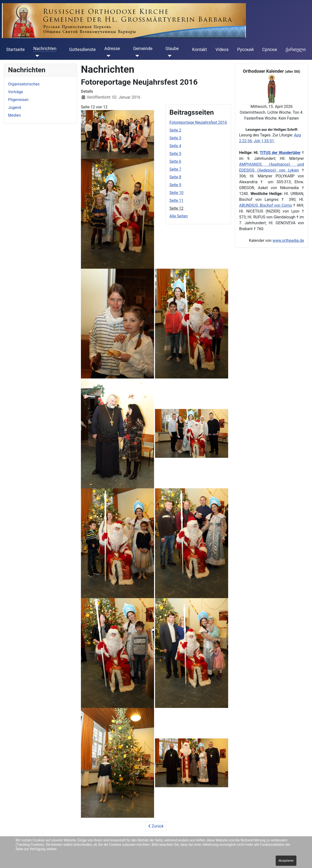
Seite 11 (176, 200)
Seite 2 (175, 130)
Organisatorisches (24, 84)
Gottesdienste (83, 50)
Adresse (112, 49)
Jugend (15, 107)
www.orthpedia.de (288, 240)
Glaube (172, 49)
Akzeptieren (286, 861)
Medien (15, 115)
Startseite (16, 50)
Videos (222, 50)
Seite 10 (176, 193)
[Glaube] (169, 56)
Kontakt (200, 50)
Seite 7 (175, 169)
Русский (245, 50)
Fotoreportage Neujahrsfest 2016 (198, 122)
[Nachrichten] (36, 56)
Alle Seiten (179, 216)
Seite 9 (175, 185)
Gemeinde (143, 49)
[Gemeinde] (136, 56)
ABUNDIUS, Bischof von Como (266, 205)
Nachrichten (45, 49)
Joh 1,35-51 (264, 141)
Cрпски (270, 50)
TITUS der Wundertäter (280, 153)
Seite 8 (175, 177)
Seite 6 (175, 161)
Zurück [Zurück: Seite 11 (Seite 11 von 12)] (156, 826)
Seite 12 (176, 208)
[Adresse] (107, 56)
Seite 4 (175, 146)
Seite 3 (175, 138)
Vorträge (15, 92)
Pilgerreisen (18, 100)
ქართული (296, 50)
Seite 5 (175, 154)
